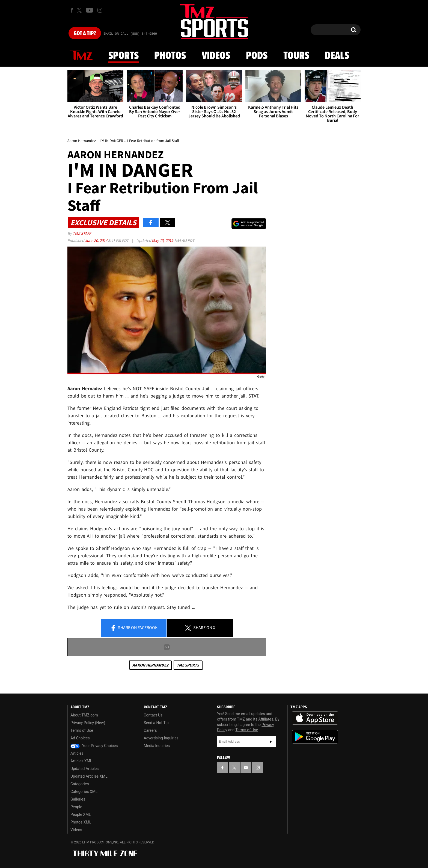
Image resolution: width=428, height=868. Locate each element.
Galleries (78, 799)
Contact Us (153, 715)
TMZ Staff (82, 233)
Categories (80, 784)
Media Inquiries (157, 746)
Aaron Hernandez (150, 665)
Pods (257, 56)
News (81, 56)
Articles (77, 753)
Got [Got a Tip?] (85, 34)
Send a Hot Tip (156, 723)
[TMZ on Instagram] (100, 10)
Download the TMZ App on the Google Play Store (315, 737)
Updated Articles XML (89, 776)
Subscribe (271, 742)
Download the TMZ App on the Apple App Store (315, 718)
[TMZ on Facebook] (72, 10)
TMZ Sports (188, 665)
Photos (170, 56)
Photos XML (81, 822)
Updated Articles (84, 769)
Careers (150, 730)
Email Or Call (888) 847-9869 (130, 34)
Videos (216, 56)
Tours (296, 56)
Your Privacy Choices (94, 746)
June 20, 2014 (96, 240)
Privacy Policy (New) (88, 723)
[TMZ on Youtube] (90, 10)
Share (134, 628)
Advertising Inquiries (161, 738)
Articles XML (81, 761)
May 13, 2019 (163, 240)
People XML (81, 814)
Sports (124, 56)
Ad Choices (80, 738)
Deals (337, 56)
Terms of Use (82, 730)
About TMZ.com (84, 715)
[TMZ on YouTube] (246, 768)
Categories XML (84, 792)
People (76, 807)
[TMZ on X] (80, 10)
